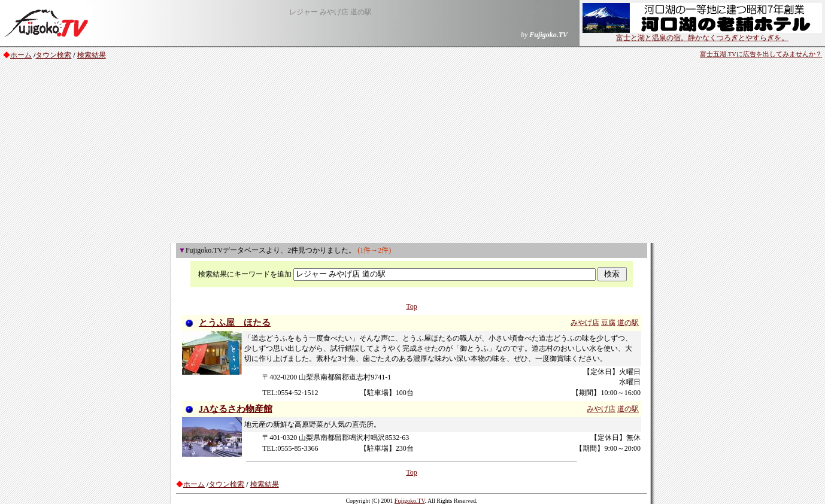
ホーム (21, 55)
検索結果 (92, 55)
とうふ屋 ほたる (235, 323)
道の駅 (628, 323)
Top (412, 306)
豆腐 (608, 323)
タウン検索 (53, 55)
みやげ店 (585, 323)
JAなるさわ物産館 (236, 409)
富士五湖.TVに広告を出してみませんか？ (761, 54)
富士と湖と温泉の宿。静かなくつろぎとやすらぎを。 (702, 34)
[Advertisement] (412, 153)
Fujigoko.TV (410, 501)
